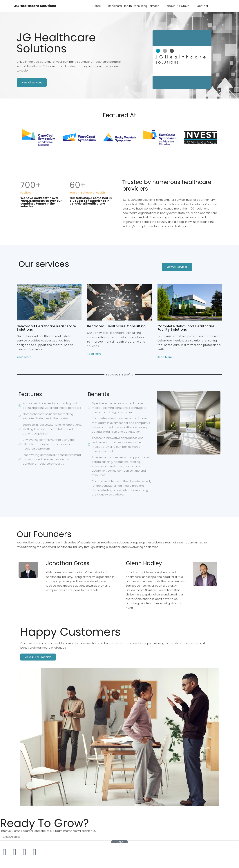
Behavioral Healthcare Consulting (116, 326)
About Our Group (178, 6)
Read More (24, 357)
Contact (202, 6)
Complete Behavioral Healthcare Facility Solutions (186, 328)
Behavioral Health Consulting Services (134, 6)
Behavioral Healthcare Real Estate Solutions (46, 328)
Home (97, 6)
